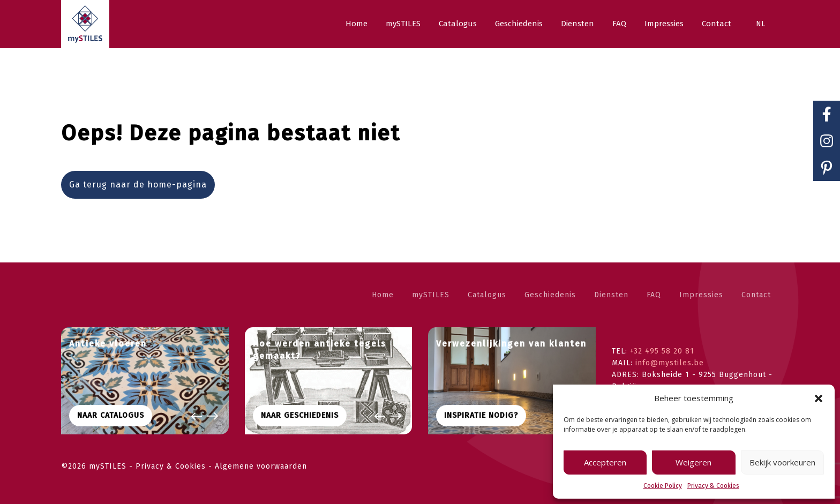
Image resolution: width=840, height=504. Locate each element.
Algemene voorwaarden (261, 466)
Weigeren (693, 462)
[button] (819, 398)
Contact (756, 295)
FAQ (654, 295)
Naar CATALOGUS (111, 415)
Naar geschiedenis (300, 415)
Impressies (701, 295)
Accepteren (605, 462)
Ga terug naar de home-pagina (138, 185)
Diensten (611, 295)
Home (383, 295)
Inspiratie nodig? (481, 415)
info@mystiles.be (670, 363)
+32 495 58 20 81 (662, 351)
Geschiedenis (550, 295)
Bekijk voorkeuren (782, 462)
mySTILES (431, 295)
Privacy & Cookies (713, 486)
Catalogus (487, 295)
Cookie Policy (663, 486)
